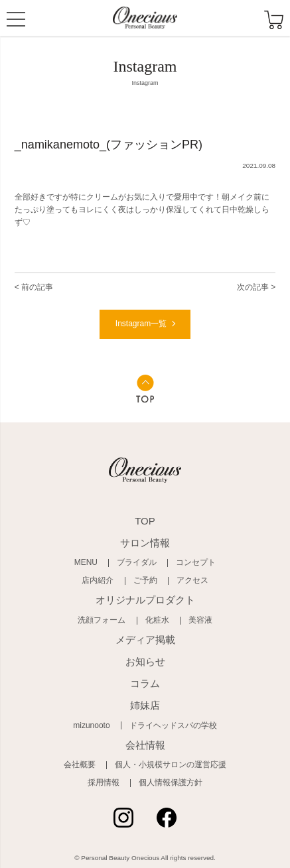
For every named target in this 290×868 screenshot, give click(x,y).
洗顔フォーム (102, 620)
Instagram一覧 (141, 324)
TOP (145, 521)
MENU (16, 21)
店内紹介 (98, 580)
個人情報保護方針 (171, 782)
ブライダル (137, 562)
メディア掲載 (145, 640)
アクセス (192, 580)
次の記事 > (256, 287)
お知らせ (145, 661)
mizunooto (91, 725)
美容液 (200, 620)
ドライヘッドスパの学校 (173, 725)
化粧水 (157, 620)
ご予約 (145, 580)
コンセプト (196, 562)
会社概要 (80, 765)
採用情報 (104, 782)
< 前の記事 (34, 287)
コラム (145, 683)
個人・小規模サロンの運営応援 (171, 765)
